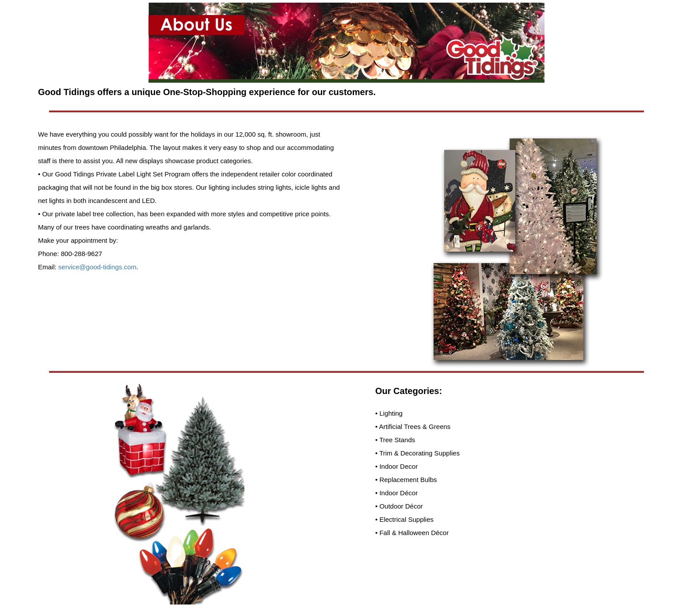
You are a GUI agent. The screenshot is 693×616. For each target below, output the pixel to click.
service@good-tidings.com (97, 267)
